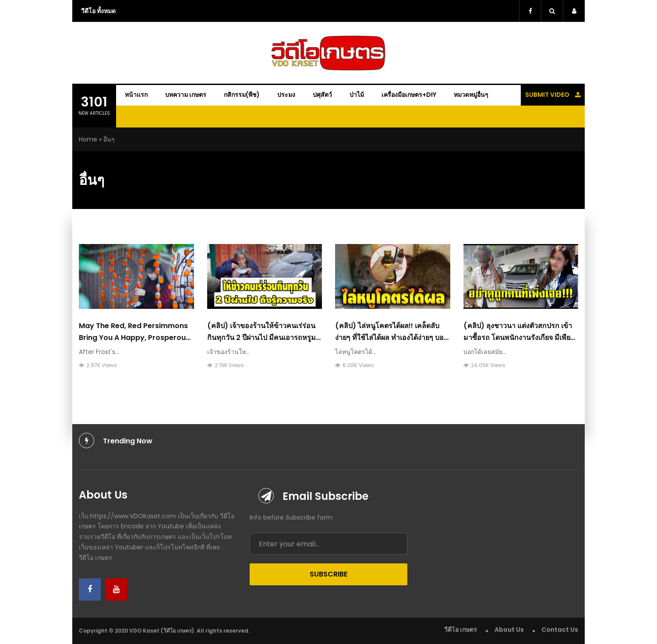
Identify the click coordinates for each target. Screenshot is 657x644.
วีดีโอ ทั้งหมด (98, 11)
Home (88, 139)
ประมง (286, 95)
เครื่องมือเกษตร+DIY (409, 95)
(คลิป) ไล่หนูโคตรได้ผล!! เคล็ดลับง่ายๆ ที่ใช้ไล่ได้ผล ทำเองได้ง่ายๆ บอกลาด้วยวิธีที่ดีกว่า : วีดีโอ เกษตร (392, 338)
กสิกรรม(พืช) (242, 95)
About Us (509, 630)
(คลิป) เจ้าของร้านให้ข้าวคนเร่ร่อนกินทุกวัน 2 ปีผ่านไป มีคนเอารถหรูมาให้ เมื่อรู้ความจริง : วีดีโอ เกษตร (263, 338)
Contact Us (560, 630)
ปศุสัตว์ (322, 95)
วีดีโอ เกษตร (461, 630)
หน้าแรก (136, 95)
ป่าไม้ (357, 95)
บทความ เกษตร (186, 95)
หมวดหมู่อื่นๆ (471, 95)
